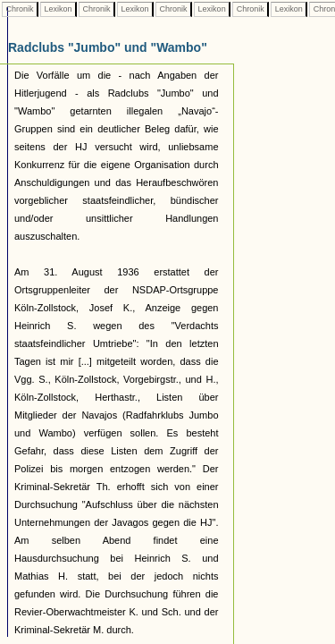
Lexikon (58, 9)
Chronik (20, 9)
